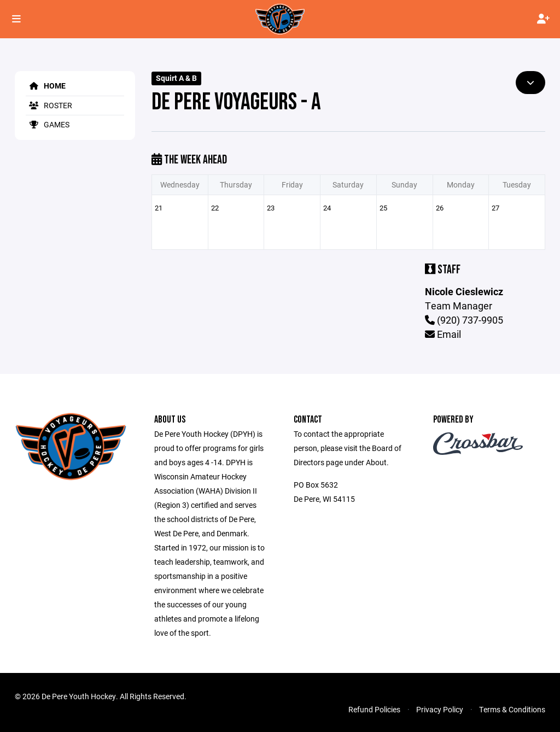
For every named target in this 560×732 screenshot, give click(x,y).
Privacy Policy (440, 709)
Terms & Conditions (512, 709)
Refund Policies (374, 709)
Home (46, 86)
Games (48, 124)
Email (443, 334)
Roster (49, 105)
